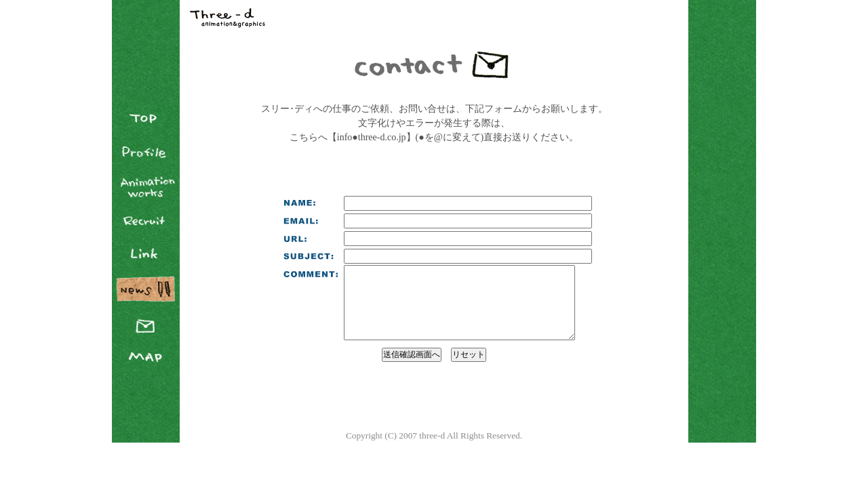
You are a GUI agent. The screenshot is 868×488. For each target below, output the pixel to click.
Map (146, 356)
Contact (146, 322)
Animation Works (146, 186)
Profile (146, 152)
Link (146, 254)
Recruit (146, 220)
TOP (146, 119)
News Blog (146, 288)
